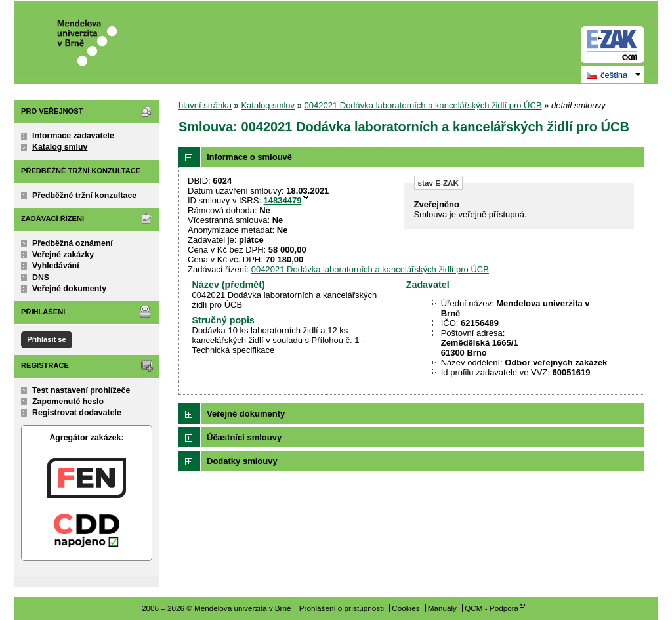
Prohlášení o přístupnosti (342, 608)
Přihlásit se (46, 339)
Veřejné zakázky (63, 255)
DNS (41, 278)
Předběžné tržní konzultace (84, 196)
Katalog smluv (60, 147)
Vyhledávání (56, 266)
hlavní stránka (205, 105)
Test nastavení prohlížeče (81, 390)
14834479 (283, 200)
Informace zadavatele (73, 136)
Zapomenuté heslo (68, 402)
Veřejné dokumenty (69, 289)
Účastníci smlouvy (244, 437)
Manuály (442, 608)
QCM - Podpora (492, 608)
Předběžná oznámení (73, 243)
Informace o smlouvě (249, 157)
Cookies (406, 608)
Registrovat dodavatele (77, 413)
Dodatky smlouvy (242, 461)
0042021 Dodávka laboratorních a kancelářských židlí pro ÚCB (423, 105)
